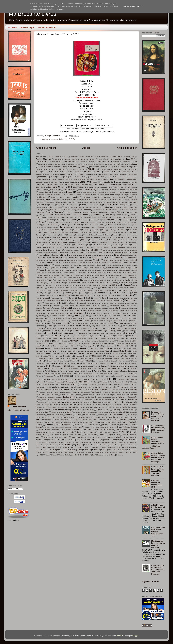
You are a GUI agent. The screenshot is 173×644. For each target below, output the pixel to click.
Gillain (82, 288)
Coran (68, 222)
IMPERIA (65, 308)
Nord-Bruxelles (94, 364)
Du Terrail (116, 245)
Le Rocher (84, 328)
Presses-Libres (115, 390)
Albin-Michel (110, 159)
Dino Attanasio (62, 242)
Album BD (129, 159)
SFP (133, 417)
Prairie (87, 390)
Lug (100, 336)
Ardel (84, 169)
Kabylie (48, 318)
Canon (79, 202)
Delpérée (54, 235)
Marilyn (127, 341)
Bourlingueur (40, 195)
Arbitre (38, 169)
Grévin (77, 293)
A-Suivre (50, 157)
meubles (134, 351)
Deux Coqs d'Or (131, 237)
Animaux (134, 164)
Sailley (79, 410)
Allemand (100, 162)
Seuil (112, 417)
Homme (58, 306)
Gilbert (75, 288)
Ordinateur (74, 368)
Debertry (112, 230)
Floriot (82, 270)
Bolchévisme (133, 190)
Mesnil (82, 351)
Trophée (132, 437)
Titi (50, 435)
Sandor (54, 412)
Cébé (66, 207)
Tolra (70, 435)
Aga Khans (58, 159)
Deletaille (123, 232)
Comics (74, 220)
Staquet (77, 425)
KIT (66, 321)
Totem (118, 435)
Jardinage (114, 311)
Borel (78, 192)
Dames (78, 227)
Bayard (98, 179)
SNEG (116, 420)
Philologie (49, 382)
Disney (80, 242)
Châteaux (58, 212)
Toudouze (125, 435)
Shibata (65, 420)
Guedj (108, 293)
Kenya (118, 318)
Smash (102, 420)
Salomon (107, 410)
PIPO (110, 385)
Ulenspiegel (98, 440)
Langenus (95, 326)
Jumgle (101, 316)
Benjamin (41, 184)
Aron (52, 172)
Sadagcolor (40, 410)
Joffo (133, 313)
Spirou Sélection (129, 422)
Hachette (128, 295)
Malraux (104, 338)
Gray (46, 293)
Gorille (81, 290)
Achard (82, 157)
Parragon (116, 371)
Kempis (103, 318)
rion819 (120, 636)
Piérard (133, 382)
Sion (90, 420)
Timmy (109, 432)
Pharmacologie (124, 379)
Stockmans (125, 425)
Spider (103, 422)
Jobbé (120, 313)
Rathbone (51, 397)
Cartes (51, 205)
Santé (69, 412)
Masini (112, 344)
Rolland (123, 402)
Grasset (39, 293)
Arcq (70, 169)
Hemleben (50, 301)
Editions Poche (105, 252)
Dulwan (71, 247)
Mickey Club (91, 353)
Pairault (47, 371)
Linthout (49, 333)
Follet (63, 278)
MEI (74, 349)
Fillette (71, 268)
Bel (61, 182)
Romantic (55, 405)
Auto (96, 174)
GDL (136, 283)
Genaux (49, 285)
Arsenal (64, 172)
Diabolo (70, 240)
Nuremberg (40, 366)
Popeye (46, 390)
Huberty (94, 306)
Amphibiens (42, 164)
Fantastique (130, 263)
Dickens (84, 240)
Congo (135, 220)
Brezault (134, 195)
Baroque (132, 177)
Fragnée (132, 278)
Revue (96, 400)
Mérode (69, 351)
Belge (82, 182)
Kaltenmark (56, 318)
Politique (123, 387)
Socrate (48, 422)
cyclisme (134, 225)
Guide (135, 293)
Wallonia (88, 450)
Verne (119, 445)
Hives (66, 303)
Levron (84, 331)
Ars (58, 172)
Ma (50, 338)
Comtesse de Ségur (110, 220)
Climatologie (88, 217)
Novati (103, 364)
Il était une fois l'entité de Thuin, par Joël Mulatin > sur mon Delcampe (158, 471)
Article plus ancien (127, 148)
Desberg (65, 237)
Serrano (96, 417)
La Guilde (66, 323)
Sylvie (118, 427)
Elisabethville (127, 255)
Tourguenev (47, 437)
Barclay (110, 177)
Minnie (38, 356)
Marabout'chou (89, 341)
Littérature (69, 333)
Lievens (119, 331)
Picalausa (118, 382)
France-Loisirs (73, 280)
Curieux (127, 225)
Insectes (97, 308)
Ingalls (90, 308)
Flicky (59, 270)
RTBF (81, 407)
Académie (74, 157)
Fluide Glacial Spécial (45, 278)
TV (61, 440)
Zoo (105, 455)
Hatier (104, 298)
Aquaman (105, 167)
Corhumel (76, 222)
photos (96, 382)
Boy (64, 195)
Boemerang (91, 189)
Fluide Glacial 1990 (68, 273)
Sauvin (85, 412)
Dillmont (132, 240)
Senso (45, 417)
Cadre (119, 200)
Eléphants (102, 255)
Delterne (62, 235)
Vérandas (96, 445)
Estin (112, 260)
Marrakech (62, 344)
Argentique (118, 169)
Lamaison (41, 326)
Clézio (79, 217)
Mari (113, 341)
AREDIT (92, 169)
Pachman (39, 371)
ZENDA (87, 455)
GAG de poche (55, 283)
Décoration (122, 230)
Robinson (68, 402)
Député (40, 237)
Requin (79, 400)
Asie (133, 172)
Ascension (125, 172)
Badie (66, 177)
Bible (76, 184)
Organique (83, 368)
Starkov (90, 425)
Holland (119, 303)
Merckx (47, 351)
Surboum (78, 427)
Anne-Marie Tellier (46, 167)
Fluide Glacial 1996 (57, 275)
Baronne (124, 177)
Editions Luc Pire (78, 253)
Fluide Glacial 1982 (93, 270)
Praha (80, 390)
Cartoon (83, 205)
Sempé (38, 417)
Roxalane (39, 407)
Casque (91, 205)
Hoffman (104, 303)
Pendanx (107, 376)
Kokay (108, 321)
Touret (38, 437)
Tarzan (48, 430)
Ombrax (132, 366)
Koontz (133, 321)
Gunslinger (58, 295)
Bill (69, 187)
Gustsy (90, 295)
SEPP (57, 417)
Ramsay (119, 395)
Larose (133, 326)
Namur (66, 361)
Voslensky (46, 450)
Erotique (63, 260)
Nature (89, 361)
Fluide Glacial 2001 (131, 275)
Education (134, 253)
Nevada (135, 361)
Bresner (109, 195)
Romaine (132, 402)
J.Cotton (39, 311)
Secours (101, 415)
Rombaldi (64, 405)
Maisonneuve (81, 338)
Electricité (82, 255)
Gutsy (97, 295)
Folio (57, 278)
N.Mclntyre (50, 361)
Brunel (113, 197)
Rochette (85, 402)
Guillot (42, 295)
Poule (74, 390)
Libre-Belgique (94, 331)
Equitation (54, 260)
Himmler (110, 301)
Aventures (42, 177)
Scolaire (86, 415)
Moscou (60, 359)
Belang (67, 182)
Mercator (132, 349)
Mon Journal (97, 356)
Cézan (52, 210)
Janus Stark (87, 311)
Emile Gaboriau (74, 258)
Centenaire (116, 207)
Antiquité (64, 167)
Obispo (57, 366)
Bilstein (82, 187)
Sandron (61, 412)
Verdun (104, 445)
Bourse (58, 195)
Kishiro (53, 321)
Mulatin (83, 359)
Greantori (53, 293)
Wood (121, 452)
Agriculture (83, 159)
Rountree (117, 405)
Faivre (105, 263)
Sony (75, 422)
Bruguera (104, 197)
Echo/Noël (93, 250)
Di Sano (60, 240)
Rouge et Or (107, 405)
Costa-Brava (120, 222)
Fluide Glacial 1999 (101, 275)
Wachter (65, 450)
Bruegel (95, 197)
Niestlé (55, 363)
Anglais (118, 164)
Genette (56, 285)
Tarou (135, 427)
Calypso (41, 202)
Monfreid (109, 356)
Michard (57, 353)
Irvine (104, 308)
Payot (118, 374)
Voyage (55, 450)
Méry (76, 351)
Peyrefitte (102, 379)
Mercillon (39, 351)
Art (71, 172)
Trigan (125, 437)
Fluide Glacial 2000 (116, 275)
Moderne (79, 356)
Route (132, 405)
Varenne (123, 442)
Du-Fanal (134, 245)
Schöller (132, 412)
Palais (55, 371)
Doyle (83, 245)
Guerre (116, 293)
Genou (64, 285)
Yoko (61, 455)
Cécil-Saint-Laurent (77, 207)
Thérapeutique (41, 432)
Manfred (132, 338)
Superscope (68, 427)
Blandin (45, 190)
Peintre (56, 376)
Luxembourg (120, 336)
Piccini (126, 382)
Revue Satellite (107, 400)
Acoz (96, 157)
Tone (86, 435)
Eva (58, 263)
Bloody (58, 190)
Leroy (56, 331)
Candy (72, 202)
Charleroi (108, 210)
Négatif (106, 361)
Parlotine (107, 371)
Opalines (39, 368)
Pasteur (38, 374)
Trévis (103, 437)
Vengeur (80, 445)
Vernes (126, 445)
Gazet (130, 283)
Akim (101, 159)
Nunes (133, 364)
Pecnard (132, 374)
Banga (86, 177)
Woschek (129, 452)
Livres (103, 333)
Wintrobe (88, 452)
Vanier (115, 442)
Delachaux (54, 232)
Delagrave (64, 232)
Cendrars (96, 207)
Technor (89, 430)
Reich (113, 397)
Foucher (112, 278)
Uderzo (89, 440)
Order (65, 368)
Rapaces (128, 395)
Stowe (133, 425)
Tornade (102, 435)
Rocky (93, 402)
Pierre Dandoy (48, 385)
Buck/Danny (40, 200)
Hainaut (45, 298)
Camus (58, 202)
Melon (102, 349)
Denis (86, 235)
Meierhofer (83, 348)
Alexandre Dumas (70, 162)
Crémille (79, 225)
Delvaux (70, 235)
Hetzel (103, 301)
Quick (133, 392)
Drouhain (108, 245)
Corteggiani (109, 222)
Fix (103, 268)
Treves (96, 437)
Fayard (78, 265)
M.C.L (129, 336)
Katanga (80, 318)
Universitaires (117, 440)
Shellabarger (47, 420)
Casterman (109, 205)
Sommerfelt (67, 422)
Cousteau (54, 225)
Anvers (83, 167)
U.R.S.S (80, 440)
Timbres (102, 432)
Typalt (73, 440)
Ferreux (126, 265)
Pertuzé (68, 379)
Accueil (86, 148)
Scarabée (107, 412)
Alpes (108, 162)
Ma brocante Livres (47, 27)
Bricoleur (54, 197)
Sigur (77, 420)
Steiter (98, 425)
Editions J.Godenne (50, 253)
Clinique (97, 217)
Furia (135, 280)
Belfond (75, 182)
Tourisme (57, 437)
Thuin (57, 432)
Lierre (112, 331)
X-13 (136, 452)
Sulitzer (60, 427)
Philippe (41, 382)
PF (109, 379)
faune (65, 265)
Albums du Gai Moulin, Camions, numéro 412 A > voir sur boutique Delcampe (158, 457)
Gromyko (91, 293)
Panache (71, 371)
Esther (106, 260)
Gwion (112, 295)
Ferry (133, 265)
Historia (39, 303)
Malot (96, 338)
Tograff (64, 435)
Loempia (128, 333)
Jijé (113, 313)
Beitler (56, 182)
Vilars (51, 447)
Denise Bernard (96, 235)
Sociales (123, 420)
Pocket (90, 387)
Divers (89, 242)
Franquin (93, 280)
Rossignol (89, 405)
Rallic (105, 395)
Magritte (63, 338)
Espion (98, 260)
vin (73, 447)
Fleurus (41, 270)
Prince (41, 392)
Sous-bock (88, 422)
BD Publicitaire (120, 179)
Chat (49, 212)
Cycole (40, 227)
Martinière (96, 344)
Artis (97, 172)
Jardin (105, 311)
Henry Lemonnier (78, 301)
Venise (88, 445)
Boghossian (105, 190)
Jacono (56, 311)
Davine (44, 230)
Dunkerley (105, 247)
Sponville (39, 425)
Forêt (94, 278)
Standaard (66, 425)
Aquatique (123, 167)
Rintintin (41, 402)
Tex (118, 430)
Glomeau (112, 288)
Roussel (125, 405)
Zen (81, 455)
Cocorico (117, 217)
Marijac (120, 341)
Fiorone (91, 268)
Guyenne (105, 295)
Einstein (56, 255)
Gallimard (92, 283)
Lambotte (69, 326)
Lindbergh (39, 333)
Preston (125, 390)
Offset (85, 366)
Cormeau (85, 222)
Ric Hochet (133, 400)
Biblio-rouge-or (41, 187)
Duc (40, 247)
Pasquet (124, 371)
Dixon (96, 242)
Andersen (79, 164)
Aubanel (81, 174)
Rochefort (76, 402)
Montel (135, 356)
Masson (120, 344)
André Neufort (89, 164)
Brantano (79, 195)
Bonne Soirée (59, 192)
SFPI (38, 419)
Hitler (59, 303)
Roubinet (98, 405)
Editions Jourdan (64, 253)
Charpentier (125, 210)
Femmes (109, 265)
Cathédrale (42, 207)
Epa (47, 260)
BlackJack (118, 187)
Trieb (118, 437)
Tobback (56, 435)
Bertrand (69, 184)
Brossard (86, 197)
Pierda (38, 385)
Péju (75, 376)
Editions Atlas (125, 250)
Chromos (96, 215)
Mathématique (130, 344)
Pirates (118, 385)
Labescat (93, 323)
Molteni (87, 356)
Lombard (58, 336)
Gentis (71, 285)
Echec (83, 250)
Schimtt (115, 412)
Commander (85, 220)
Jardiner (122, 311)
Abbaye (59, 157)
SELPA (132, 415)
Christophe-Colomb (80, 215)
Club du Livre (107, 217)
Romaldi (39, 405)
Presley (104, 390)
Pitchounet (39, 387)
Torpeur (111, 435)
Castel (99, 205)
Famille (113, 263)
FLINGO (66, 270)
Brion (68, 197)
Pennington (117, 376)
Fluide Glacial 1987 (124, 270)
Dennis (107, 235)
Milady (108, 353)
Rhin (116, 400)
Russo (117, 407)
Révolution (87, 400)
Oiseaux (104, 366)
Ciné (126, 215)
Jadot (71, 311)
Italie (116, 308)
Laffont (110, 323)
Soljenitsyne (57, 422)
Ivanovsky (132, 308)
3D (44, 157)
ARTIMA (87, 172)
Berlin (62, 184)
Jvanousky (39, 318)
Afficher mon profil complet (18, 410)
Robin (60, 402)
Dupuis (122, 247)
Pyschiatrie (124, 392)
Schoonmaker (40, 415)
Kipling (45, 321)
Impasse (56, 308)
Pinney (85, 385)
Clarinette (50, 217)
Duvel (52, 250)
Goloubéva (63, 290)
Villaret (58, 447)
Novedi (110, 363)
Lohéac (38, 336)
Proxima (74, 392)
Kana (64, 318)
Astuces (50, 174)
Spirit (118, 422)
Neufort (127, 361)
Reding (99, 397)
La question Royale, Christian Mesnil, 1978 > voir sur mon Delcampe (158, 416)
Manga (46, 341)
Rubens (88, 407)
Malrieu (112, 338)
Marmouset (43, 343)
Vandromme (97, 442)
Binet (95, 187)
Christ (68, 215)
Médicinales (59, 349)
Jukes (87, 316)
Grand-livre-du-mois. (111, 290)
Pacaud (132, 368)
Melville (109, 348)
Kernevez (132, 318)
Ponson (38, 390)
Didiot (109, 240)
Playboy (57, 387)
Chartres (134, 210)
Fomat (70, 278)
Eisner (63, 255)
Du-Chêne (125, 245)
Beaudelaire (131, 179)
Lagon (128, 323)
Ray (59, 397)
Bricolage (42, 197)
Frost (121, 280)
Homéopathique (47, 306)
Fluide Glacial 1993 (114, 273)
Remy (38, 400)
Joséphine (55, 316)
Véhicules (52, 445)
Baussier (90, 179)
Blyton (66, 190)
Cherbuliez (85, 212)
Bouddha (113, 192)
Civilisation (40, 217)
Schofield (123, 412)
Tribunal (111, 437)
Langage (85, 326)
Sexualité (126, 417)
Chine (135, 212)
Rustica (125, 407)
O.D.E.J (72, 139)
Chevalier (95, 212)
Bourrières (50, 195)
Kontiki (125, 321)
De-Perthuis (86, 230)
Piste (133, 385)
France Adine (61, 280)
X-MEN (40, 455)
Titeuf (44, 435)
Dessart (104, 237)
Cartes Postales (61, 205)
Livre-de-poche (83, 333)
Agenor (75, 159)
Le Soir (101, 328)
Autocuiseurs (104, 174)
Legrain (110, 328)
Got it (141, 6)
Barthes (54, 179)
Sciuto (79, 415)
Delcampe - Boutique (88, 232)
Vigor (44, 447)
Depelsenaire (133, 235)
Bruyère (132, 197)
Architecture (61, 169)
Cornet (93, 222)
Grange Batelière (128, 290)
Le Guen (75, 328)
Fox (118, 278)
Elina (110, 255)
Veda (45, 445)
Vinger (86, 447)
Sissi (96, 420)
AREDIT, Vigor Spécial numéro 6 (158, 506)
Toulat (133, 435)
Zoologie (112, 455)
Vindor (80, 447)
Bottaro (95, 192)
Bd (111, 179)
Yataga (47, 455)
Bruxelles (122, 197)
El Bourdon (73, 255)
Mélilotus (93, 348)
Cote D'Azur (131, 222)
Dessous (112, 237)
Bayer (105, 179)
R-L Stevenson (53, 395)
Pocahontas (80, 387)
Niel (48, 364)
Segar (114, 415)
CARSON (134, 202)
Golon (55, 290)
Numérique (125, 364)
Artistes (106, 172)
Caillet (126, 200)
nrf (117, 363)
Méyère (49, 353)
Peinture (66, 376)
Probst (48, 392)
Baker (72, 177)
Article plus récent (46, 148)
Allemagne (91, 162)
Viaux (38, 447)
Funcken (128, 280)
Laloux (135, 323)
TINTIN (122, 432)
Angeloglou (109, 164)
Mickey (81, 353)
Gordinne (73, 290)
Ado (133, 157)
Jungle (115, 316)
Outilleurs (113, 368)
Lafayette (102, 323)
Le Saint (93, 328)
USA (37, 442)
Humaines (103, 306)
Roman (47, 405)
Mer (125, 349)
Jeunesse (54, 139)
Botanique (86, 192)
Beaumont (48, 182)
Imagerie (39, 308)
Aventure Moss (132, 174)
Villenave (66, 447)
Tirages (132, 432)
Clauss (72, 217)
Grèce (61, 293)
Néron (120, 361)
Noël (78, 363)
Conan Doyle (126, 220)
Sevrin (119, 417)
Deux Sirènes (43, 240)
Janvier (97, 311)
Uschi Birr (45, 442)
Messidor (99, 351)
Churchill (118, 215)
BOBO (73, 190)
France (50, 280)
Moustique (75, 359)
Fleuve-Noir (51, 270)
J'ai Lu (48, 311)
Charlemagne (98, 210)
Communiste (95, 220)
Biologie (102, 187)
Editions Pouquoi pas (121, 253)
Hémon (67, 301)
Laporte (125, 326)
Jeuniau (91, 313)
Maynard (82, 346)
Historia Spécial (50, 303)
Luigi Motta (64, 139)
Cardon (108, 202)
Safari (48, 410)
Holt (134, 303)
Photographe (70, 382)
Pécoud (38, 376)
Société (132, 420)
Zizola (99, 455)
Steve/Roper (115, 425)
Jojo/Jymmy (40, 316)
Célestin (88, 207)
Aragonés (132, 167)
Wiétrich (53, 452)
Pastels (133, 371)
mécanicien (110, 346)
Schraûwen (51, 415)
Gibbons (68, 288)
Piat (111, 382)
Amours (134, 162)
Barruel (47, 179)
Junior (123, 316)
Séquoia (73, 417)
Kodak (101, 321)
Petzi (86, 379)
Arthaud (78, 172)
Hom (37, 306)
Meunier (41, 353)
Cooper (50, 222)
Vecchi (38, 445)
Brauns (101, 195)
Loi (44, 336)
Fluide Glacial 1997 (72, 275)
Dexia (52, 240)
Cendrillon (106, 207)
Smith (109, 420)
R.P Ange (63, 395)
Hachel (119, 295)
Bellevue (119, 182)
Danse (86, 227)
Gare (100, 283)
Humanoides (114, 306)
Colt (67, 220)
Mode (60, 356)
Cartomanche (73, 205)
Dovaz (76, 245)
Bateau (69, 179)
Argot (126, 169)
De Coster (77, 230)
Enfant (109, 258)
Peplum (39, 379)
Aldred (59, 162)
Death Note (96, 230)
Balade (79, 177)
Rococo (100, 402)
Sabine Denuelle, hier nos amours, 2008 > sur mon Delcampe (158, 429)
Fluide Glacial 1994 (129, 273)
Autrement (114, 174)
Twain (67, 440)
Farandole (40, 265)
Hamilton (63, 298)
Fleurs (135, 268)
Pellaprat (82, 376)
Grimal (84, 293)
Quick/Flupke (41, 395)
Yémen (54, 455)
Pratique (95, 389)
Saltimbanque (117, 410)
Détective (120, 237)
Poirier (98, 387)
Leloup (133, 328)
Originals (92, 368)
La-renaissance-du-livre (80, 323)
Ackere (89, 157)
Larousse (40, 328)
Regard (106, 397)
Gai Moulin (74, 283)
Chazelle (76, 212)
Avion (52, 177)
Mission (45, 356)
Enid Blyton (131, 258)
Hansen (71, 298)
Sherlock (57, 420)
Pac (125, 368)
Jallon (78, 311)
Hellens (132, 298)
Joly (48, 316)
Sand (47, 412)
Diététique (117, 240)
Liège (105, 331)
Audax (89, 174)
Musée (107, 359)
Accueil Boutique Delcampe (21, 27)
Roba (53, 402)
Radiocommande (89, 395)
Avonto (59, 177)
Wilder (60, 452)
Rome (72, 405)
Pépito (133, 376)
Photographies (84, 382)
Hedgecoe (112, 298)
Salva (126, 410)
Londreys (68, 336)
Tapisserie (126, 427)
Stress (47, 427)
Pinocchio (93, 385)
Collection (50, 220)
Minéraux (132, 353)
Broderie (76, 197)
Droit (100, 245)
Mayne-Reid (92, 346)
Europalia (42, 263)
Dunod (114, 247)
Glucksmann (122, 288)
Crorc (102, 225)
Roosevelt (80, 405)
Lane (77, 326)
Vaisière (69, 442)
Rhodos (123, 400)
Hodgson (81, 303)
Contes (41, 222)
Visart (103, 447)
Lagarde (120, 323)
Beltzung (127, 182)
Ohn (97, 366)
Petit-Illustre (77, 379)
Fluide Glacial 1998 (87, 275)
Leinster (126, 328)
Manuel (56, 341)
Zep (93, 455)
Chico (112, 212)
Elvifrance (56, 257)
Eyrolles (83, 263)
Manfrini (39, 341)
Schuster (60, 415)
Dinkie (52, 242)
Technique (78, 430)
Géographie (79, 285)
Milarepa (115, 353)
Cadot (113, 200)
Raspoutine (42, 397)
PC (125, 374)
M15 (45, 338)
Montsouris (42, 359)
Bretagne (118, 195)
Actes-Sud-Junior (116, 157)
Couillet (38, 225)
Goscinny (89, 290)
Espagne (89, 260)
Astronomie (40, 174)
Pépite (126, 376)
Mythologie (40, 361)
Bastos (61, 179)
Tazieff (69, 430)
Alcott (53, 162)
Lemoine (39, 331)
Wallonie (97, 450)
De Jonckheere (55, 230)
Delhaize (39, 235)
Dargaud (101, 227)
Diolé (72, 242)
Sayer (99, 412)
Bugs (59, 200)
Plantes (48, 387)
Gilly (89, 288)
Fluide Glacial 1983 (109, 270)
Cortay (101, 222)
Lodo (120, 333)
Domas (38, 245)
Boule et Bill (123, 192)
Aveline (123, 174)
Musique (116, 359)
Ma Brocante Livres (32, 14)
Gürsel (67, 295)
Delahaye (75, 232)
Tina (115, 432)
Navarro (99, 361)
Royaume (63, 407)
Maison (71, 338)
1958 (38, 157)
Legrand (118, 328)
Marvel (105, 343)
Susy (86, 427)
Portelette (55, 390)
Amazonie (116, 162)
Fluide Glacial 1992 (98, 273)
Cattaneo (46, 139)
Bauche (82, 179)
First (98, 268)
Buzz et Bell (105, 200)
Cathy (50, 207)
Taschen (56, 430)
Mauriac (48, 346)
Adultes (39, 159)
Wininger (80, 452)
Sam (133, 410)
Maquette (64, 341)
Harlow (96, 298)
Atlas (71, 174)
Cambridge (49, 202)
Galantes (84, 283)
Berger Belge (52, 184)
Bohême (114, 190)
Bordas (69, 192)
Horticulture (85, 306)
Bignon (63, 187)
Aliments (82, 162)
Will (66, 452)
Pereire (47, 379)
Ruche (96, 407)
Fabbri (90, 263)
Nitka (72, 364)
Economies (107, 250)
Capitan (93, 202)
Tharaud (132, 430)
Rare (135, 395)
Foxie (124, 278)
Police (114, 387)
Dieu (125, 240)
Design (89, 237)
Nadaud (58, 361)
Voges (133, 447)
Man (118, 338)
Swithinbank (100, 427)
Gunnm (49, 295)
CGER (59, 210)
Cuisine (109, 225)
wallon (79, 450)
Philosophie (59, 382)
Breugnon (126, 195)
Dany (93, 227)
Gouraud (98, 290)
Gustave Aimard (79, 295)
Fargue (49, 265)
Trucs (38, 440)
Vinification (95, 447)
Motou (67, 359)
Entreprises (40, 260)
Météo (115, 351)
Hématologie (40, 301)
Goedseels (39, 290)
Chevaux (104, 212)
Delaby (45, 232)
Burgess (82, 200)
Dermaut (57, 237)
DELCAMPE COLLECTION (107, 232)
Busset (96, 200)
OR (46, 368)
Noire (85, 364)
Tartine (41, 430)
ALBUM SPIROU (42, 162)
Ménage (118, 349)
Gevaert (59, 288)
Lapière (110, 326)
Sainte (99, 410)
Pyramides (114, 392)
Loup (76, 336)
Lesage (70, 331)
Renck (44, 400)
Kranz (48, 323)
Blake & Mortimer (129, 187)
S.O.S (133, 407)
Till (84, 432)
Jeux (98, 313)
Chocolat (49, 215)
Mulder (91, 359)
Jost (63, 316)
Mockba (53, 356)
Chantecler (87, 210)
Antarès (56, 167)
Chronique (108, 215)
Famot (121, 263)
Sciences (69, 414)
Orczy (59, 368)
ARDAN (77, 169)
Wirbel (107, 452)
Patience (47, 374)
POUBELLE (65, 390)
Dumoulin (96, 247)
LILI (126, 331)
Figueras (53, 268)
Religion (121, 397)
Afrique (49, 159)
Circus (133, 215)
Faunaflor (58, 265)
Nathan (81, 361)
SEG (108, 415)
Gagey (65, 283)
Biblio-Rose (129, 184)
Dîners (45, 242)
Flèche (122, 268)
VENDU (68, 445)
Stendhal (105, 425)
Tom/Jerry (78, 435)
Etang (118, 260)
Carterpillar (42, 205)
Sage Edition (58, 410)
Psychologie (84, 392)
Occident (65, 366)
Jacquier (64, 311)
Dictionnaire (94, 240)
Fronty (114, 280)
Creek (71, 225)
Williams (72, 452)
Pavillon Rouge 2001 (90, 374)
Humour (124, 306)
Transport (81, 437)
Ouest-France (102, 368)
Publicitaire (95, 392)
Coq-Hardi (59, 222)
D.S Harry (48, 227)
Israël (110, 308)
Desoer (97, 237)
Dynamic (60, 250)
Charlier (117, 210)
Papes (89, 371)
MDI (101, 346)
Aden (127, 157)
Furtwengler (42, 283)
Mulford (99, 359)
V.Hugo (53, 442)
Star (84, 425)
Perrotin (60, 379)
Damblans (65, 227)
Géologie (89, 285)
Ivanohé (123, 308)
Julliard (94, 316)
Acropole (104, 157)
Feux (38, 268)
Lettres (77, 331)
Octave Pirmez (75, 366)
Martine (87, 343)
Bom (40, 192)
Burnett (89, 200)
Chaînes (66, 210)
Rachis (79, 395)
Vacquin (61, 442)
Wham (45, 452)
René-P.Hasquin (54, 400)
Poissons (106, 387)
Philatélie (134, 379)
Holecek (112, 303)
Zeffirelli (67, 455)
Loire (50, 336)
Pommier (132, 387)
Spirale (110, 422)
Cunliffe (119, 225)
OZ (120, 368)
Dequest (48, 237)
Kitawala (73, 321)
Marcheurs (99, 341)
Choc (40, 215)
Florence (75, 270)
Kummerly (57, 323)
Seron (88, 417)
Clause (65, 217)
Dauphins (120, 227)
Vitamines (111, 447)
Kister (60, 321)
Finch (84, 268)
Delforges (132, 232)
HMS (73, 303)
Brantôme (87, 195)
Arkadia (133, 169)
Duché (56, 247)
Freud (108, 280)
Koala (94, 321)
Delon (46, 235)
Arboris (45, 169)
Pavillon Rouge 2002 (106, 374)
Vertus (133, 445)
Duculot (64, 247)
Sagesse (71, 410)
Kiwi (80, 321)
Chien (119, 212)
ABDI (66, 157)
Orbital (52, 368)
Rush (103, 407)
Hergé (88, 301)
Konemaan (117, 321)
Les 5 (62, 331)
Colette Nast (40, 220)
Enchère (86, 258)
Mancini (125, 338)
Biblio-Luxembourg (86, 184)
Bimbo (89, 187)
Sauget (78, 412)
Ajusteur (93, 159)
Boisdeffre (122, 190)
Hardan (80, 298)
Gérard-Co (114, 285)
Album (120, 159)
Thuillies (50, 432)
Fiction (44, 268)
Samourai (39, 412)
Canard (65, 202)
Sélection (122, 414)
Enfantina (118, 257)
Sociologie (39, 422)
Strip (53, 427)
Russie (110, 407)
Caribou (116, 202)
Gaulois (114, 283)
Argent (110, 169)
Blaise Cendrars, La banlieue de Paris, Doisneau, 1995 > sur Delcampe (158, 570)
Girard (96, 288)
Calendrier (134, 200)
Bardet (117, 177)
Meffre (68, 349)
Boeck (80, 190)
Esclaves (81, 260)
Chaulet (68, 212)
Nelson (113, 361)
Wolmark (114, 452)
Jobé (127, 313)
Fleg (128, 268)
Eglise (40, 255)
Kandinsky (72, 318)
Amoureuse (125, 162)
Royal (47, 407)
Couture (64, 225)
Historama (131, 301)
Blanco (38, 190)
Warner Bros (113, 450)
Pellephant (92, 376)
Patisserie (56, 374)
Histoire (119, 300)
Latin (55, 328)
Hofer (96, 303)
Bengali (135, 182)
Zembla (75, 455)
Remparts (131, 397)
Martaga (71, 344)
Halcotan (54, 298)
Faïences (97, 263)
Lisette (60, 333)
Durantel (132, 247)
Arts (114, 172)
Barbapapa (94, 177)
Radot (99, 395)
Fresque (101, 280)
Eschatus (72, 260)
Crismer (94, 225)
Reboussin (82, 397)
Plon (65, 387)
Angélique (100, 164)
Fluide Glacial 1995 (42, 275)
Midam (101, 353)
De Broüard (67, 230)
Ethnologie (126, 260)
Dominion (46, 245)
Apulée (97, 167)
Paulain (78, 374)
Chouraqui (60, 215)
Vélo (60, 445)
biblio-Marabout (101, 184)
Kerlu (125, 318)
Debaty (105, 230)
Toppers (94, 435)
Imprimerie (76, 308)
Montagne (126, 356)
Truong (45, 440)
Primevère (133, 390)
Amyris (51, 164)
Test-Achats (109, 430)
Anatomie (71, 164)
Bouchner (103, 192)
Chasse (41, 212)
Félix (85, 265)
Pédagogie (47, 376)
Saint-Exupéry (89, 410)
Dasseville (111, 227)
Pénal (100, 376)
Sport (48, 425)
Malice (90, 338)
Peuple (93, 379)
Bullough (66, 200)
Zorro (119, 455)
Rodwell (108, 402)
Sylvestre (110, 427)
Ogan (91, 366)
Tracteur (66, 437)
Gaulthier (122, 283)
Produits (56, 392)
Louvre (83, 336)
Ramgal (112, 395)
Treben (89, 437)
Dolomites (132, 242)
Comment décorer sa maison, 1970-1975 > (157, 484)
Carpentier (124, 202)
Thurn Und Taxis (68, 432)
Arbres (52, 169)
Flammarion (111, 267)
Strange (39, 427)
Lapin (118, 326)
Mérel (62, 351)
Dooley (54, 245)
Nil (61, 364)
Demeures (78, 235)
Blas (52, 190)
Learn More (129, 6)
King (38, 321)
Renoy (64, 400)
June (108, 316)
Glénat (103, 288)
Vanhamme (107, 442)
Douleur (69, 245)
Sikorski (83, 420)
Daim (56, 227)
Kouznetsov (40, 323)
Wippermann (98, 452)
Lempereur (48, 331)
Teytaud (125, 430)
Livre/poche (94, 333)
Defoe (130, 230)
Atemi (64, 174)
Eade (76, 250)
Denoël (115, 235)
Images (48, 308)
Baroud (39, 179)
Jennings (61, 313)
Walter (105, 450)
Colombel (60, 220)
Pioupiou (102, 385)
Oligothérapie (123, 366)
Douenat (61, 245)
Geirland (41, 285)
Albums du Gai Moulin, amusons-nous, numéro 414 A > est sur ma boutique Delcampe (153, 443)
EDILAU (115, 250)
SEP (51, 417)
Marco (107, 341)
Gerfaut (127, 285)
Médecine (40, 348)
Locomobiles (111, 333)
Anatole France (60, 164)
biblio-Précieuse (115, 184)
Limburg (132, 331)
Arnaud (38, 172)
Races (71, 395)
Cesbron (45, 210)
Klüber (87, 321)
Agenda (67, 159)
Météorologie (124, 351)
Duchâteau (48, 247)
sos (81, 422)
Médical (50, 349)
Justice (133, 316)
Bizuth (110, 187)
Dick (77, 240)
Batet (75, 179)
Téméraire (99, 430)
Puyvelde (105, 392)
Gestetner (51, 288)
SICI (71, 420)
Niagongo (41, 364)
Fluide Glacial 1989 (53, 273)
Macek (55, 338)
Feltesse (92, 265)
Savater (93, 412)
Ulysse (107, 440)
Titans (38, 435)
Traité (73, 437)
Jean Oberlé (51, 313)
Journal (77, 316)
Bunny (74, 200)
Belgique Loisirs (107, 182)
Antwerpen (74, 167)
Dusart (38, 250)
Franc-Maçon (40, 280)
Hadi (37, 298)
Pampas (63, 371)
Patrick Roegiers (67, 374)
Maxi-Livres (72, 346)
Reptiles (72, 400)
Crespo (87, 225)
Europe (51, 263)
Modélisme (69, 356)
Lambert (50, 326)
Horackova (75, 306)
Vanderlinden (86, 442)
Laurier (68, 328)
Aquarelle (114, 167)
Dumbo (87, 247)
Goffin (48, 290)
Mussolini (125, 359)
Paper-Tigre (80, 371)
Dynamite (69, 250)
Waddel (72, 450)
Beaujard (39, 182)
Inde (84, 308)
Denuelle (123, 235)
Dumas (79, 247)
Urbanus (129, 440)
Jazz (129, 311)
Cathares (134, 205)
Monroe (117, 356)
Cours (45, 225)
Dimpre (38, 242)
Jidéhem (106, 313)
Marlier (134, 341)
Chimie (127, 212)
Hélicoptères (123, 298)
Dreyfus (94, 245)
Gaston (107, 283)
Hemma (59, 300)
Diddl (103, 240)
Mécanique (121, 346)
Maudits (39, 346)
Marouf (53, 343)
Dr (88, 245)
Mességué (90, 351)
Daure (128, 227)
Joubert (69, 316)
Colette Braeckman (129, 217)
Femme (100, 265)
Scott (94, 415)
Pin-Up (74, 384)
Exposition (74, 263)
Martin (79, 344)
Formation (102, 278)
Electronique (92, 255)
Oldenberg (113, 366)
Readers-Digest (69, 397)
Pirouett (125, 385)
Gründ (99, 293)
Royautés (72, 407)
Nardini (73, 361)
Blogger (135, 636)
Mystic (133, 359)
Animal (125, 164)
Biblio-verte (53, 187)
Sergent (81, 417)
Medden (132, 346)
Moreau (52, 359)
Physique (104, 382)
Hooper (66, 306)
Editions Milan (92, 253)
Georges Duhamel (100, 285)
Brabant (70, 195)
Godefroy (132, 288)
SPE (96, 422)
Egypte (48, 255)
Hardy (88, 298)
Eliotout (117, 255)
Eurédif (135, 260)
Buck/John (50, 200)
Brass (95, 195)
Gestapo (41, 288)
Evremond (65, 263)
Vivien (118, 447)
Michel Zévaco (69, 353)
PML (71, 387)
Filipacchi (62, 268)
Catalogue (123, 205)
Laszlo (49, 328)
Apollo (90, 167)
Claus (58, 217)
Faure (71, 265)
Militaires (124, 353)
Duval (45, 250)
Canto (86, 202)
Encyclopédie (97, 257)
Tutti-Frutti (54, 440)
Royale (54, 407)
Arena (103, 169)
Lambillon (60, 326)
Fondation (78, 278)
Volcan (38, 450)
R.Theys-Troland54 (18, 407)
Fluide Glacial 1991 (83, 273)
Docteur (104, 242)
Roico (115, 402)
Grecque (69, 293)
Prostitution (65, 392)
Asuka (57, 174)
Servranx (105, 417)
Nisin (66, 364)
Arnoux (46, 172)
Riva (48, 402)
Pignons (65, 385)
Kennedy (111, 318)
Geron (135, 285)
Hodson (89, 303)
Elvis (64, 258)
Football (87, 278)
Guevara (127, 293)
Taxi (63, 430)
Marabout (74, 341)
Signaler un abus (151, 581)
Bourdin (132, 192)
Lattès (61, 328)
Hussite (132, 306)
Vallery (77, 442)
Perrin (53, 379)
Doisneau (123, 242)
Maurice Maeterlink (59, 346)
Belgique (94, 182)
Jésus (69, 313)
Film (77, 268)
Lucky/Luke (92, 336)
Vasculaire (132, 442)
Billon (75, 187)
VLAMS (126, 447)
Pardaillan (98, 371)
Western (123, 450)
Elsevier (46, 258)
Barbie (102, 177)
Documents (114, 242)
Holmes (127, 303)
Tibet (78, 432)
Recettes (91, 397)
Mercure (55, 351)
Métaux (107, 351)
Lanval (103, 326)
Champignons (76, 210)
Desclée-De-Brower (77, 237)
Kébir (96, 318)
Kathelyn (89, 318)
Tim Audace (92, 432)
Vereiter (112, 445)
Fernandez (118, 265)
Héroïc (95, 301)
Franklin (85, 280)
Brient (62, 197)
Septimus (65, 417)
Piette (58, 385)
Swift (92, 427)
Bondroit (48, 192)
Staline (57, 425)
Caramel (101, 202)
